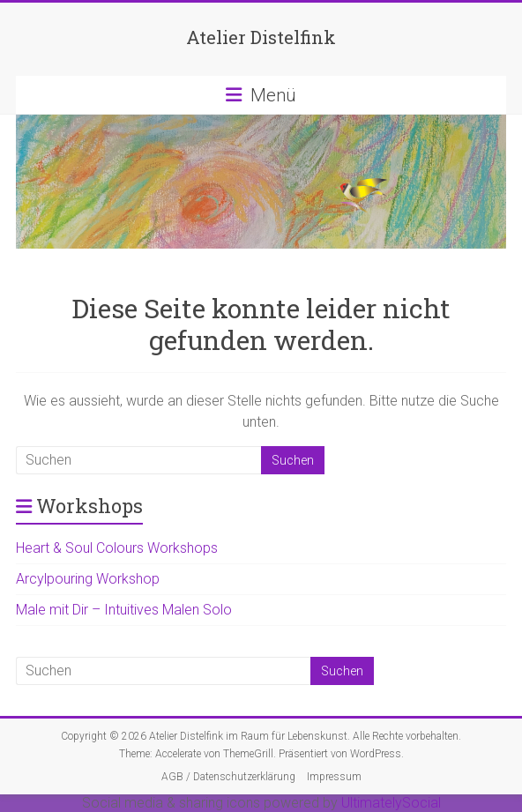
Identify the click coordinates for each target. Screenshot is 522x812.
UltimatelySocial (391, 803)
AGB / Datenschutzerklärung (228, 777)
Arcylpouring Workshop (88, 579)
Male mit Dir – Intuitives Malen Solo (124, 610)
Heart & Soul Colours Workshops (117, 548)
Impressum (334, 777)
